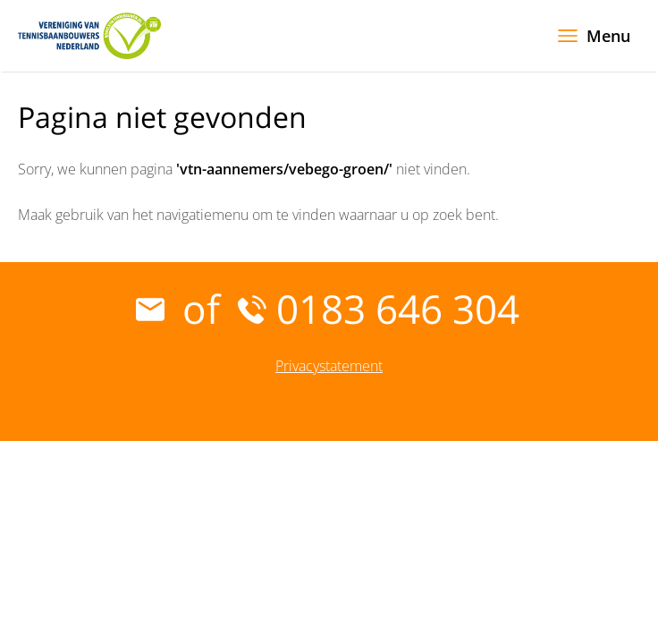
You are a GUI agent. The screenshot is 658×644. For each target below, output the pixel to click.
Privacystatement (329, 366)
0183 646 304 (379, 309)
